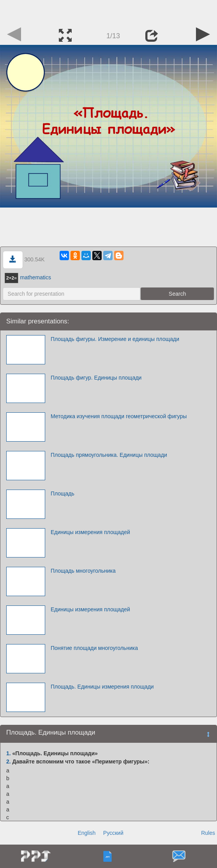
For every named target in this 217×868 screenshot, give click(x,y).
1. (9, 753)
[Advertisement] (109, 12)
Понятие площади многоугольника (94, 648)
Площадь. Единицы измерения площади (102, 687)
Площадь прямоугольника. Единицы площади (109, 455)
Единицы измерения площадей (90, 532)
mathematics (28, 277)
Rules (208, 833)
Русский (113, 833)
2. (9, 761)
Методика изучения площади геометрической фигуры (119, 416)
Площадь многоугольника (83, 571)
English (86, 833)
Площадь (63, 493)
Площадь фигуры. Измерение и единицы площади (115, 339)
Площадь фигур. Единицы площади (96, 378)
